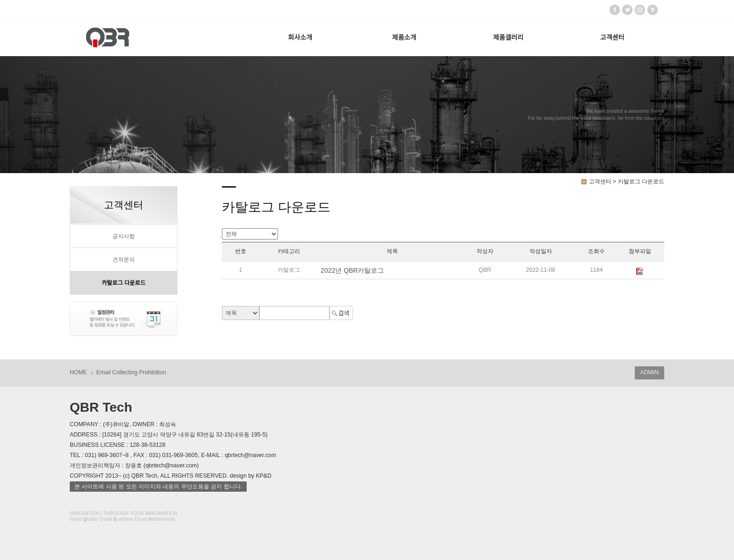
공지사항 (124, 236)
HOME (78, 372)
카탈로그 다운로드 (124, 283)
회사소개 (300, 37)
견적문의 (124, 260)
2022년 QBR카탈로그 (352, 270)
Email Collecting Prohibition (131, 372)
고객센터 (612, 37)
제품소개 (404, 37)
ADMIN (650, 372)
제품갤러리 (508, 37)
